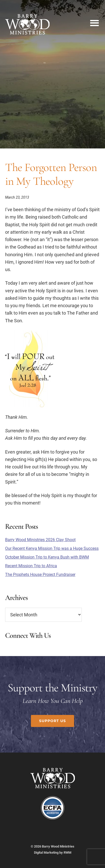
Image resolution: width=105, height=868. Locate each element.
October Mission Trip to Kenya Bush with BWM (47, 557)
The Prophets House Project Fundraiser (40, 575)
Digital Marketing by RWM (53, 853)
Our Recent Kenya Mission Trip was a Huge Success (52, 548)
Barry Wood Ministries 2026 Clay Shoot (40, 540)
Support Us (53, 721)
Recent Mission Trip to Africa (31, 566)
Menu (94, 22)
